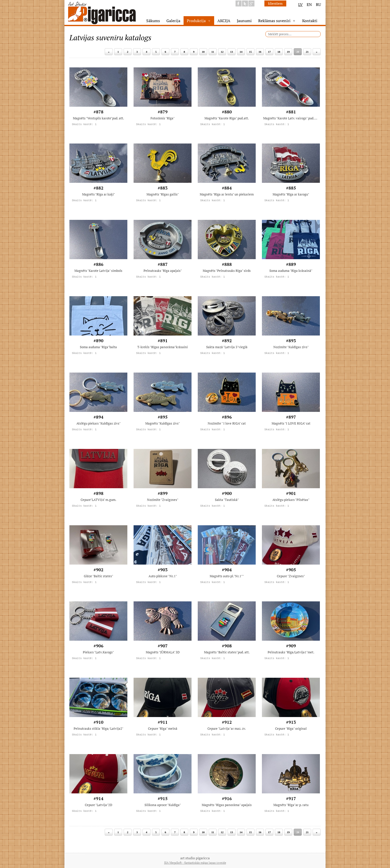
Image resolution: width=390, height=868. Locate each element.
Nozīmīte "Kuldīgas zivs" (291, 347)
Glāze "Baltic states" (98, 576)
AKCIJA (224, 21)
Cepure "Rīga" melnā (163, 728)
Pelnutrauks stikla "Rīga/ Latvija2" (98, 728)
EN (309, 4)
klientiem (275, 3)
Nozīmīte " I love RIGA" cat (227, 423)
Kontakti (310, 21)
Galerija (173, 21)
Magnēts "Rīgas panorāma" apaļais (227, 805)
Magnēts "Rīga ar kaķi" (98, 194)
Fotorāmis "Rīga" (163, 118)
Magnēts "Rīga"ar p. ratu (291, 805)
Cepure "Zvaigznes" (291, 576)
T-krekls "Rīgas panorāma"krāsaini (163, 347)
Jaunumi (244, 21)
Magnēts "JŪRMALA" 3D (163, 652)
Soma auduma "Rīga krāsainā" (291, 271)
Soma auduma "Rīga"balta (98, 347)
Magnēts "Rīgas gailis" (163, 194)
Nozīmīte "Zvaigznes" (163, 500)
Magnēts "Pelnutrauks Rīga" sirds (227, 271)
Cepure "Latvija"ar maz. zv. (227, 728)
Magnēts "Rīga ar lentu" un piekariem (227, 194)
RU (318, 4)
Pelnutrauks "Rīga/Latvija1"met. (291, 652)
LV (300, 4)
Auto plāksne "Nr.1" (163, 576)
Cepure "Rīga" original (291, 728)
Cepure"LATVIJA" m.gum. (98, 500)
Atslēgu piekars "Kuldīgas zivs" (98, 423)
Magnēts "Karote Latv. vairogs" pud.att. (291, 118)
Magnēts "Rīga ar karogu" (291, 194)
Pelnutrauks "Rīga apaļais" (163, 271)
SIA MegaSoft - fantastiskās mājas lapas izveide (195, 863)
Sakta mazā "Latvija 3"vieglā (227, 347)
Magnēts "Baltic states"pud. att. (227, 652)
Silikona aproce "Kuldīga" (163, 805)
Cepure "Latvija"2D (98, 805)
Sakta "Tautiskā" (227, 500)
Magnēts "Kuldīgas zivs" (163, 423)
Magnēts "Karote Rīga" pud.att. (227, 118)
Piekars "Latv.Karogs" (98, 652)
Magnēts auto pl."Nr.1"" (227, 576)
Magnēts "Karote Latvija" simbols (98, 271)
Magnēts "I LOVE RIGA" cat (291, 423)
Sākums (153, 21)
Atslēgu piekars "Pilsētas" (291, 500)
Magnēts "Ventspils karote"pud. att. (98, 118)
